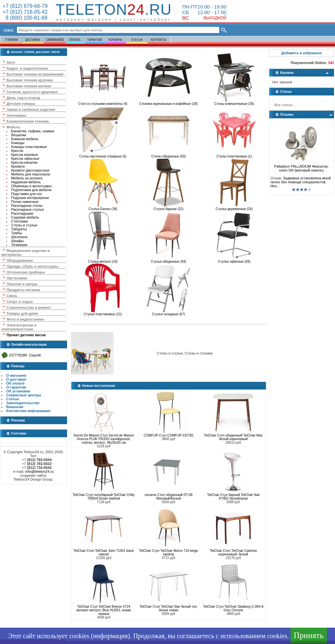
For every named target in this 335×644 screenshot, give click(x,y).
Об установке (18, 391)
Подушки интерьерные (30, 198)
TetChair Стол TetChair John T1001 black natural (104, 553)
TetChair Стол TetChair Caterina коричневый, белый (233, 553)
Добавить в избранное (302, 53)
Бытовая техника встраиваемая (35, 74)
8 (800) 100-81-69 (25, 18)
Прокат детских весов (26, 335)
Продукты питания (23, 290)
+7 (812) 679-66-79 (25, 6)
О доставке (16, 379)
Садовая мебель (25, 217)
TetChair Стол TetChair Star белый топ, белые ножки (168, 608)
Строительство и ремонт (29, 307)
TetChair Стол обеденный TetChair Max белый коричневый (233, 437)
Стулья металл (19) (103, 260)
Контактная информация (28, 411)
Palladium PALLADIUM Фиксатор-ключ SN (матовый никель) (302, 167)
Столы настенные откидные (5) (103, 155)
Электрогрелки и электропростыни (19, 327)
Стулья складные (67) (168, 313)
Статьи (12, 399)
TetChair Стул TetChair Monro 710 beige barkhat (168, 553)
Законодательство (23, 403)
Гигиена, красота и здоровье (32, 92)
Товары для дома (22, 313)
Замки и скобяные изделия (31, 109)
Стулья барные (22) (168, 207)
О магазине (16, 375)
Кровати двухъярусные (30, 170)
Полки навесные (25, 202)
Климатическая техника (28, 121)
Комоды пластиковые (29, 147)
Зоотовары (17, 115)
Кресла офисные (25, 158)
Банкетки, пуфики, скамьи (33, 131)
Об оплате (15, 383)
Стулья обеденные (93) (168, 260)
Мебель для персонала (31, 174)
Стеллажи (19, 221)
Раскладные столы (27, 206)
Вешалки (19, 135)
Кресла (17, 151)
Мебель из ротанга (27, 178)
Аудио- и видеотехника (27, 68)
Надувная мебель (26, 182)
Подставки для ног (27, 194)
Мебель (13, 127)
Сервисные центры (24, 395)
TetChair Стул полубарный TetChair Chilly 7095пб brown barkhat (104, 497)
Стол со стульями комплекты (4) (103, 102)
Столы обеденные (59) (168, 155)
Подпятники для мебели (31, 190)
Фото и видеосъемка (25, 319)
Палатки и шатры (22, 284)
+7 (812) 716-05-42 (25, 12)
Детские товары (21, 104)
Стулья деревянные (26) (234, 207)
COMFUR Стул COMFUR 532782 (168, 435)
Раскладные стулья (27, 209)
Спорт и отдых (20, 302)
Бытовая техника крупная (30, 80)
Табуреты (19, 229)
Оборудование (20, 260)
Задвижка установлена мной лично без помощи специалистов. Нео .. (300, 182)
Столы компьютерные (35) (234, 102)
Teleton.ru (114, 9)
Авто (11, 62)
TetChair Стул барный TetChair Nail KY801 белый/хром (233, 497)
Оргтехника (17, 278)
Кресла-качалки (24, 162)
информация (110, 636)
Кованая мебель (25, 139)
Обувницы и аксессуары (31, 186)
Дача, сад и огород (23, 98)
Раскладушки (22, 213)
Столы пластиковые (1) (234, 155)
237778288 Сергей (25, 355)
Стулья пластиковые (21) (103, 313)
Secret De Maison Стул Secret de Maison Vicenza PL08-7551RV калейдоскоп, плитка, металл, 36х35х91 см (104, 439)
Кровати (18, 166)
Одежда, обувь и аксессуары (32, 266)
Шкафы (17, 241)
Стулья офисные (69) (234, 260)
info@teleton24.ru (39, 471)
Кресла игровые (25, 155)
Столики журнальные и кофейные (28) (168, 102)
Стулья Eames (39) (103, 207)
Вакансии (15, 407)
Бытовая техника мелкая (29, 86)
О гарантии (16, 387)
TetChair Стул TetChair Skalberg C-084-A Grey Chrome (233, 608)
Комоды (18, 143)
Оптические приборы (26, 272)
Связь (12, 296)
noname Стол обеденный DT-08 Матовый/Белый (168, 497)
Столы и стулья (24, 225)
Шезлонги (19, 237)
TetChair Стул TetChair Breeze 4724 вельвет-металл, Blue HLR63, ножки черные (104, 610)
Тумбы (17, 233)
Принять (309, 635)
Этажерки (19, 245)
